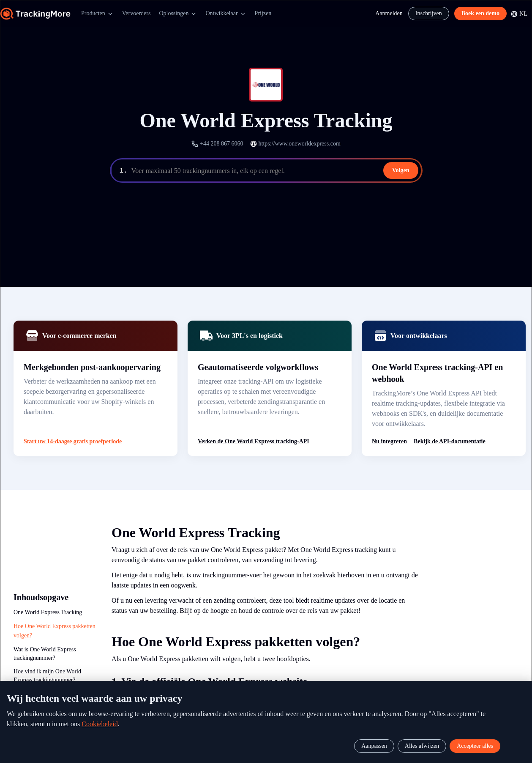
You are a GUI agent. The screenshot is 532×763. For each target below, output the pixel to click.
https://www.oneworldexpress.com (300, 144)
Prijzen (263, 13)
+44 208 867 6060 (221, 144)
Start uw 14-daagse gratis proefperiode (73, 441)
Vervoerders (136, 13)
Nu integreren (389, 441)
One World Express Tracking (48, 612)
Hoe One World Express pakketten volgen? (55, 630)
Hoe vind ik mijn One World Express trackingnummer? (47, 674)
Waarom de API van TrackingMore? (37, 709)
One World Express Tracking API (53, 692)
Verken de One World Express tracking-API (254, 441)
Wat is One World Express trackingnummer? (45, 652)
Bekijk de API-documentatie (450, 441)
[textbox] (275, 171)
